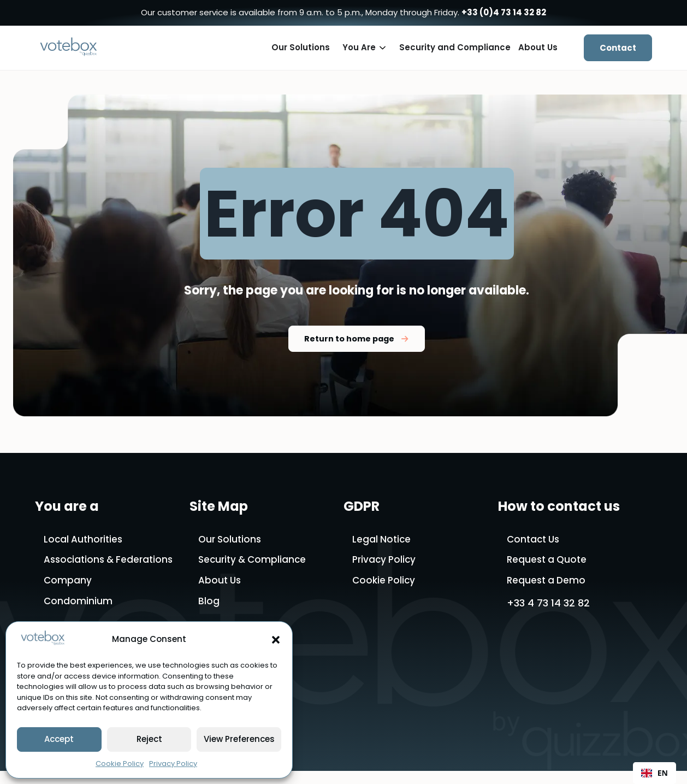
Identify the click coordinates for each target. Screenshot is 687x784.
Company (68, 583)
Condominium (78, 605)
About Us (221, 583)
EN (655, 773)
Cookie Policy (120, 764)
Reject (149, 739)
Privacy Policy (173, 764)
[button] (276, 640)
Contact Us (535, 540)
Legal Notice (382, 540)
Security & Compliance (254, 561)
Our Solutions (231, 540)
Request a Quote (549, 561)
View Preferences (239, 739)
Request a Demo (548, 583)
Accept (59, 739)
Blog (209, 605)
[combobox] (655, 773)
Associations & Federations (111, 561)
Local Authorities (85, 540)
